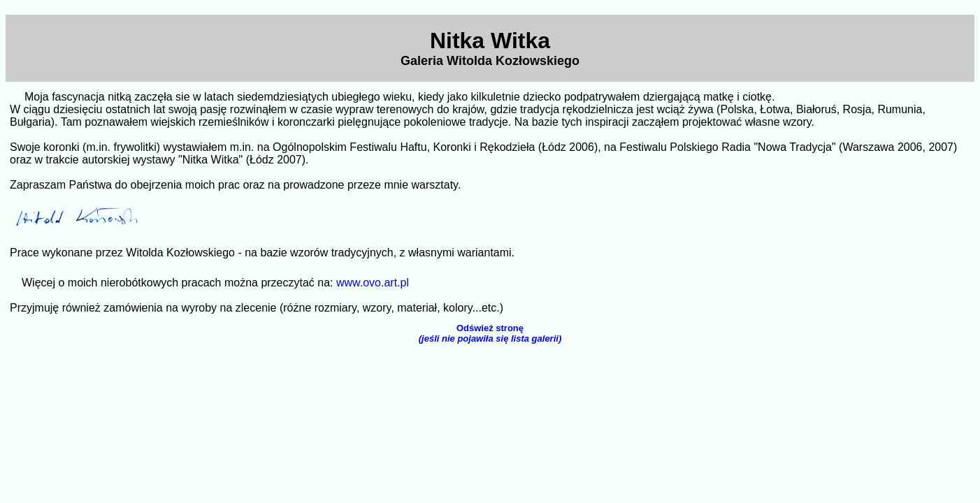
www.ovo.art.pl (373, 283)
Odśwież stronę (490, 333)
